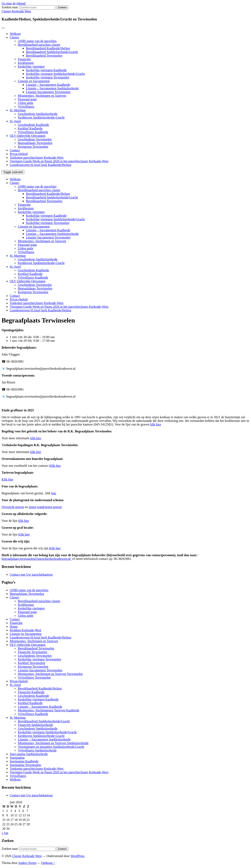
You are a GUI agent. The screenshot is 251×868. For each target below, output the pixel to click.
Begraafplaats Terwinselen (35, 143)
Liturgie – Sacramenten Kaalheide (48, 85)
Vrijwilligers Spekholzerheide (37, 750)
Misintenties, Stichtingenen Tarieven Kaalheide (49, 710)
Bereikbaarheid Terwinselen (44, 56)
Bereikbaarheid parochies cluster (39, 45)
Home (14, 627)
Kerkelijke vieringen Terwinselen (48, 77)
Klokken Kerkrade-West (26, 630)
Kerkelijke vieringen (31, 66)
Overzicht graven (13, 507)
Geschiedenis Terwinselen (35, 139)
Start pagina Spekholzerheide (29, 754)
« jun (5, 833)
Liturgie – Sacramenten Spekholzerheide (52, 88)
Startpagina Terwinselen (25, 765)
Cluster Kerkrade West (16, 11)
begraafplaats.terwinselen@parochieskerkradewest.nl (37, 559)
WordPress (77, 856)
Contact (15, 150)
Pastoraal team (27, 99)
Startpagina (17, 758)
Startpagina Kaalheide (24, 761)
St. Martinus (18, 110)
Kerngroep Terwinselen (33, 147)
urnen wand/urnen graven (45, 507)
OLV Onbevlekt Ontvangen (28, 136)
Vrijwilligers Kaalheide (33, 132)
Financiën (24, 59)
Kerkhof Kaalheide (30, 128)
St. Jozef (15, 121)
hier (54, 493)
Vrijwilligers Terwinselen (34, 678)
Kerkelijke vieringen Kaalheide (46, 70)
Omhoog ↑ (48, 863)
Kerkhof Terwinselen (32, 663)
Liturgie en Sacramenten (34, 81)
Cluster (14, 37)
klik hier (156, 424)
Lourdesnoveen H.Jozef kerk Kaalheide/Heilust (41, 165)
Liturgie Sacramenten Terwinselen (48, 92)
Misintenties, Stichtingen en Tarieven (42, 96)
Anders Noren (27, 863)
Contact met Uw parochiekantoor (31, 575)
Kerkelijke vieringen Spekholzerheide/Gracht (55, 74)
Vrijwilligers (26, 107)
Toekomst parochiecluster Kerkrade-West (37, 158)
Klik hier (55, 466)
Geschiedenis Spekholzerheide (38, 114)
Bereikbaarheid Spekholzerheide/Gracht (52, 52)
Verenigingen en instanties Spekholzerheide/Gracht (51, 747)
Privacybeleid (19, 154)
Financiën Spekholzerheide (35, 725)
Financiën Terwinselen (33, 652)
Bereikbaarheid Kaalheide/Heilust (48, 48)
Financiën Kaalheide (31, 692)
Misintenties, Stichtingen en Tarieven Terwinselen (50, 674)
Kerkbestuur (26, 63)
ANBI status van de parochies (37, 41)
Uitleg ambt (26, 103)
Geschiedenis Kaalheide (33, 125)
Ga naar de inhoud (14, 3)
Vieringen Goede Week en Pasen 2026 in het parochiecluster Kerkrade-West (59, 161)
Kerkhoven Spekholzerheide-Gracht (41, 117)
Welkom (15, 34)
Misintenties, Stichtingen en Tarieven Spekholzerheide (53, 743)
